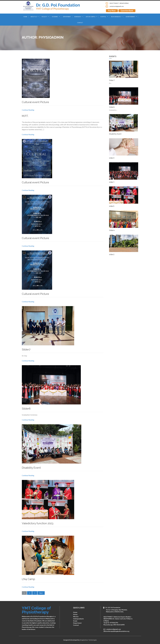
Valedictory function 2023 (38, 523)
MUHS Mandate (116, 17)
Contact (80, 23)
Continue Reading (28, 110)
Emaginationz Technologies (88, 640)
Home (25, 17)
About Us (34, 17)
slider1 (112, 182)
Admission (77, 17)
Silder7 (26, 350)
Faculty (44, 17)
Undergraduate (78, 619)
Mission (76, 617)
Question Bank (127, 11)
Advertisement (130, 17)
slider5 (112, 206)
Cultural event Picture (35, 102)
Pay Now (112, 11)
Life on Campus (91, 17)
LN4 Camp (28, 579)
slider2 (112, 254)
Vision (75, 614)
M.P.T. (25, 116)
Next (41, 593)
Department (67, 17)
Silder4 (112, 230)
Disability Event (31, 468)
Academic (55, 17)
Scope (75, 621)
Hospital (103, 17)
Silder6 (26, 409)
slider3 (112, 158)
